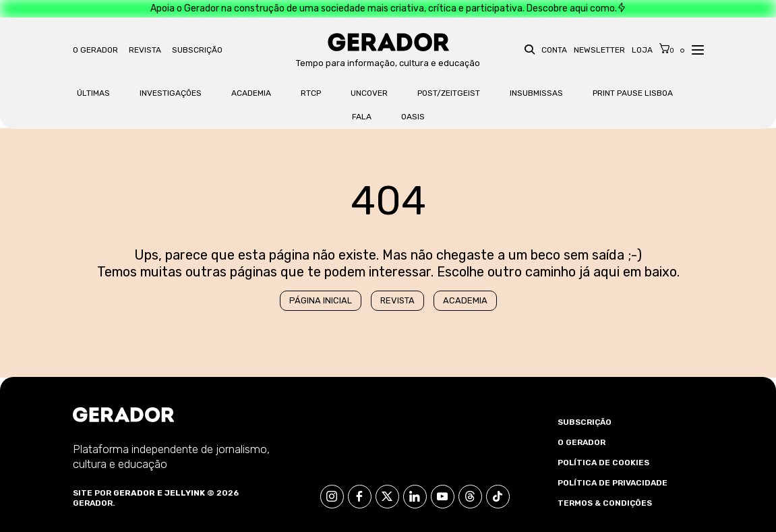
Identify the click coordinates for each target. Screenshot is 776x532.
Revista (145, 50)
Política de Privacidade (613, 483)
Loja (642, 50)
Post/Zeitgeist (449, 93)
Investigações (171, 93)
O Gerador (95, 50)
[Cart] (667, 49)
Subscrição (197, 50)
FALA (362, 117)
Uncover (369, 93)
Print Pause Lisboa (633, 93)
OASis (413, 117)
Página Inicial (321, 300)
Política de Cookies (603, 463)
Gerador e (138, 493)
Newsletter (599, 50)
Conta (554, 50)
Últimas (93, 93)
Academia (251, 93)
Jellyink (185, 493)
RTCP (311, 93)
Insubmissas (536, 93)
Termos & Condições (605, 503)
